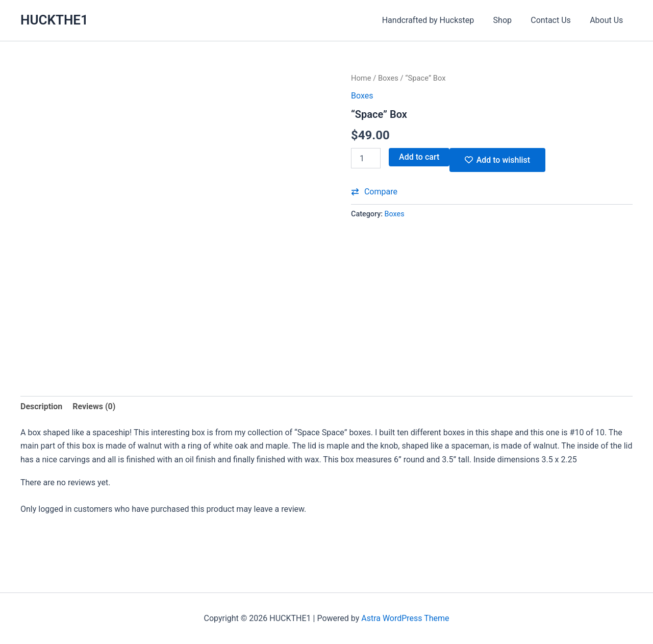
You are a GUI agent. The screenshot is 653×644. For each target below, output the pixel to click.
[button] (374, 192)
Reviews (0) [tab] (94, 406)
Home (361, 78)
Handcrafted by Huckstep (437, 20)
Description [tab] (41, 406)
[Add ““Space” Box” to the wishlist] (497, 160)
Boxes (388, 78)
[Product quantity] (366, 158)
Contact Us (555, 20)
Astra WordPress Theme (405, 618)
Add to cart (419, 157)
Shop (509, 20)
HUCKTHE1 (54, 20)
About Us (608, 20)
